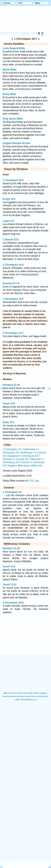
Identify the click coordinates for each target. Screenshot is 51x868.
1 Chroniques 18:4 (13, 180)
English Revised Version (17, 143)
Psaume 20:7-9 (11, 283)
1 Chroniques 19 (12, 492)
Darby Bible (9, 94)
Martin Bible (10, 70)
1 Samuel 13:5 (11, 240)
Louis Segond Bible (14, 48)
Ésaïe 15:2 (9, 422)
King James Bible (13, 119)
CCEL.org (33, 481)
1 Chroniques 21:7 (13, 333)
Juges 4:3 (8, 221)
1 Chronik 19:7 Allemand (27, 459)
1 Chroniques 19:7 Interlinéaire (19, 449)
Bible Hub (37, 466)
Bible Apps (24, 466)
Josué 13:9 (9, 404)
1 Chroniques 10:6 (13, 299)
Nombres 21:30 (11, 385)
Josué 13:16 (10, 585)
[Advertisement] (26, 638)
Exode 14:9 (9, 199)
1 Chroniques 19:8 (13, 603)
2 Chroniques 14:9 (13, 265)
